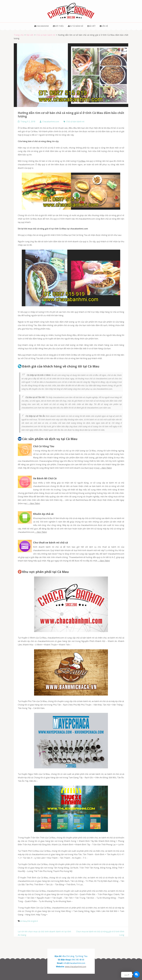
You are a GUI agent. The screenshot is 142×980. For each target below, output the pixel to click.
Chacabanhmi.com (51, 122)
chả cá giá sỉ (32, 921)
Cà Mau (82, 161)
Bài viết (91, 26)
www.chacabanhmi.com (76, 967)
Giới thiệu (58, 26)
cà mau (23, 921)
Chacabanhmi (42, 26)
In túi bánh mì (75, 26)
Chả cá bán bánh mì (75, 122)
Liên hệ (104, 26)
